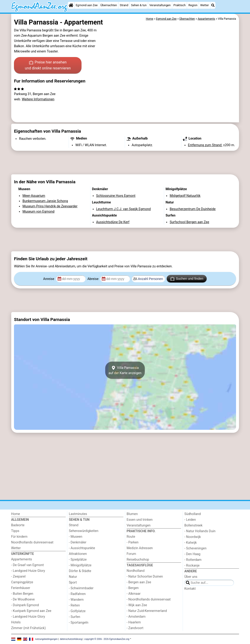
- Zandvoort (135, 628)
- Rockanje (192, 566)
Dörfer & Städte (80, 571)
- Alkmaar (134, 594)
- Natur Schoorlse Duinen (145, 577)
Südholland (193, 514)
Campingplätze (22, 582)
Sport (73, 582)
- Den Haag (192, 554)
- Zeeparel (18, 577)
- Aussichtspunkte (82, 548)
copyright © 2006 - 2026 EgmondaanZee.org (107, 639)
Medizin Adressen (140, 548)
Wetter (205, 5)
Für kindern (19, 537)
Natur (73, 577)
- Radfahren (77, 594)
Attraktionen (78, 554)
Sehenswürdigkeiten (84, 531)
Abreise (93, 279)
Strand (124, 5)
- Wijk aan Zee (137, 605)
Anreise (49, 279)
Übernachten (109, 5)
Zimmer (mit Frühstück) (29, 628)
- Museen (76, 537)
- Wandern (76, 600)
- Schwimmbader (81, 588)
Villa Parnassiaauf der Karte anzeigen (125, 370)
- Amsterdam (136, 617)
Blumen (132, 514)
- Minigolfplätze (80, 565)
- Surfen (75, 617)
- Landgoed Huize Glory (28, 571)
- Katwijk (190, 543)
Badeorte (18, 525)
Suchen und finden (187, 279)
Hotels (16, 622)
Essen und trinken (140, 520)
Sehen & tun (139, 5)
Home (16, 514)
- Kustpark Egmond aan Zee (31, 611)
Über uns (191, 577)
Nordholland (136, 571)
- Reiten (74, 605)
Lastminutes (78, 514)
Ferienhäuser (21, 588)
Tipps (15, 531)
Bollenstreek (193, 525)
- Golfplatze (77, 611)
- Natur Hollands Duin (200, 531)
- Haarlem (134, 622)
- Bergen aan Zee (139, 582)
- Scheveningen (195, 548)
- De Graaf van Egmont (28, 565)
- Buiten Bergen (22, 594)
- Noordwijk (193, 537)
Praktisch (180, 5)
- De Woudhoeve (23, 599)
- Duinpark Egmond (25, 605)
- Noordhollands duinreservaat (149, 599)
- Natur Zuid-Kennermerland (147, 611)
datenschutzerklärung (71, 639)
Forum (131, 554)
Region (193, 5)
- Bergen (133, 588)
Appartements (22, 559)
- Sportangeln (79, 623)
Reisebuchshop (138, 560)
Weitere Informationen (38, 99)
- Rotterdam (193, 560)
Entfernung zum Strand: (205, 145)
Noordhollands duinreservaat (32, 542)
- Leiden (190, 520)
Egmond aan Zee (87, 5)
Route (131, 537)
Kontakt (190, 589)
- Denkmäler (78, 542)
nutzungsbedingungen (46, 639)
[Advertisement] (125, 163)
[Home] (71, 5)
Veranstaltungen (160, 5)
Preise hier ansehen (48, 66)
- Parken (133, 542)
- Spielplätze (78, 560)
